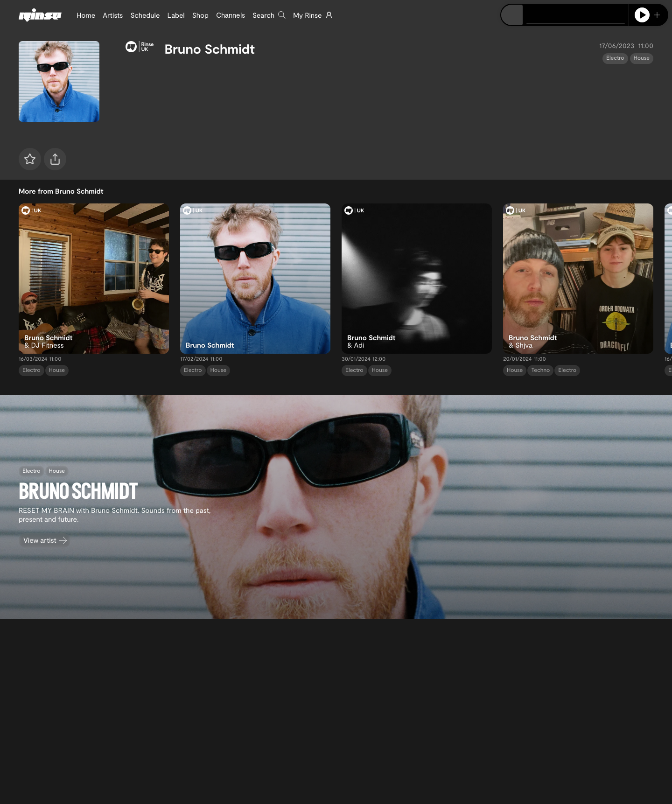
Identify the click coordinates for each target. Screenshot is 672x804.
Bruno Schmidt (210, 49)
